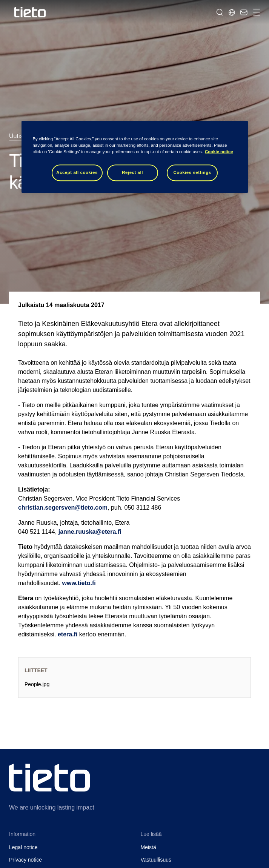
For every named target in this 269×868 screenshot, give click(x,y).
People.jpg (37, 684)
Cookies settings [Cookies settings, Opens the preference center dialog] (192, 172)
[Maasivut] (232, 12)
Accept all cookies (77, 172)
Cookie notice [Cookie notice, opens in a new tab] (219, 152)
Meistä (148, 847)
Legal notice (23, 847)
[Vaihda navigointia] (255, 12)
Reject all (132, 172)
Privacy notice (25, 860)
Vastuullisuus (156, 860)
